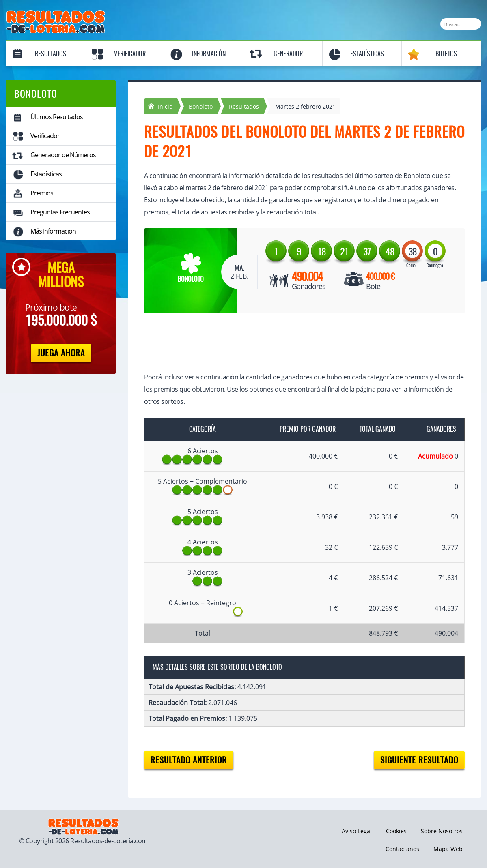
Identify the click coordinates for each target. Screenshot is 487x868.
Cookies (396, 831)
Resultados (51, 54)
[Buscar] (461, 24)
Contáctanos (402, 849)
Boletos (446, 54)
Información (209, 54)
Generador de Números (63, 155)
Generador (288, 54)
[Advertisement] (296, 344)
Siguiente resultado (419, 760)
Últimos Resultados (57, 117)
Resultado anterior (189, 760)
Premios (42, 193)
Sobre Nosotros (442, 831)
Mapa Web (448, 849)
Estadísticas (367, 54)
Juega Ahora (61, 353)
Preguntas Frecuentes (60, 212)
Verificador (130, 54)
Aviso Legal (357, 831)
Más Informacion (53, 231)
